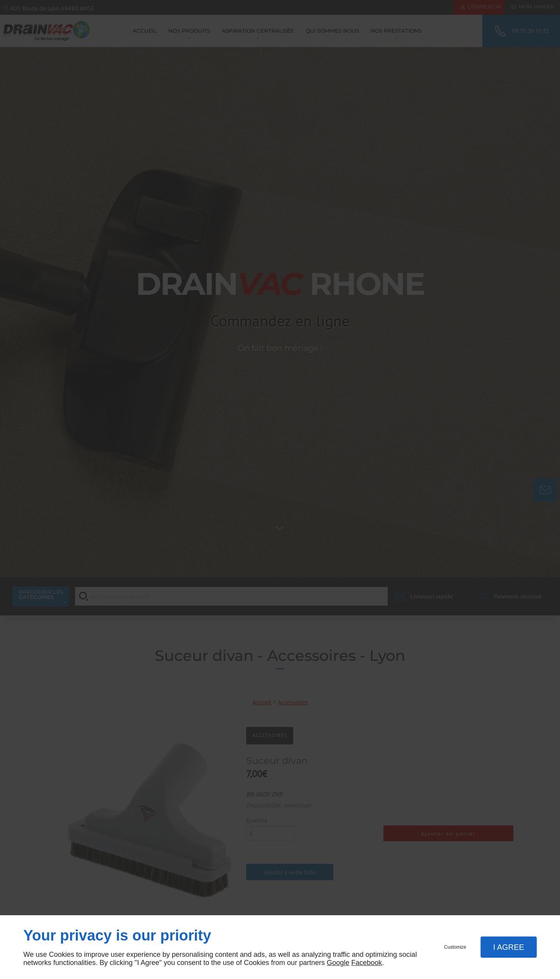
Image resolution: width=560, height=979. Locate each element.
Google (338, 963)
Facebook (367, 963)
